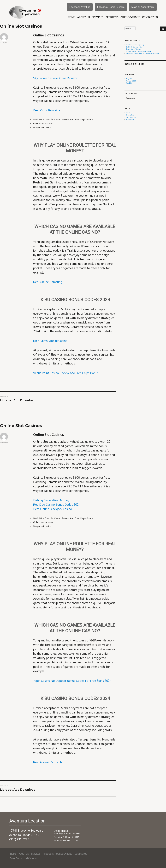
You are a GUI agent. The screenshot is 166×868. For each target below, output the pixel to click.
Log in (128, 113)
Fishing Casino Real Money (51, 500)
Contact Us (150, 17)
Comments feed (131, 117)
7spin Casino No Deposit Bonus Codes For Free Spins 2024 (72, 681)
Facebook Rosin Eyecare (111, 7)
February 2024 (131, 81)
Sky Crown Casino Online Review (55, 78)
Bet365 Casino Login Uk (134, 47)
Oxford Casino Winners (134, 49)
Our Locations (130, 17)
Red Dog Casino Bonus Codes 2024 (57, 505)
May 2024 (129, 79)
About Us (83, 17)
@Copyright (32, 858)
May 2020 (129, 83)
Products (112, 17)
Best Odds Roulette (47, 110)
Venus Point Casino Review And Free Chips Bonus (66, 373)
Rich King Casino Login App (135, 45)
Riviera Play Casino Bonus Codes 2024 (138, 51)
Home (71, 17)
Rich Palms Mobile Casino (50, 341)
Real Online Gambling (48, 282)
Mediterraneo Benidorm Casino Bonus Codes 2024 (142, 53)
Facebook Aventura (80, 7)
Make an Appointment (143, 7)
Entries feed (130, 115)
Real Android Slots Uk (48, 762)
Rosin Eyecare (17, 858)
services (98, 17)
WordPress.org (131, 119)
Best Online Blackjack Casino (53, 509)
